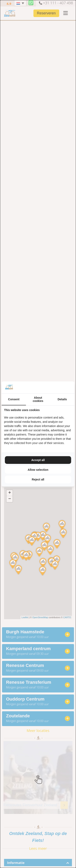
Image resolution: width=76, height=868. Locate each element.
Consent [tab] (14, 399)
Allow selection (38, 470)
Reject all (38, 479)
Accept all (38, 460)
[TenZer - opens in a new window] (72, 387)
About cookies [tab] (38, 399)
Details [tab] (62, 399)
